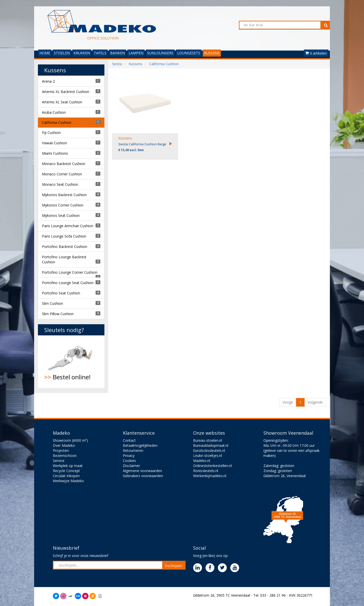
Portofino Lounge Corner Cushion (70, 272)
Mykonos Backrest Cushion (64, 195)
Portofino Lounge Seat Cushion (68, 283)
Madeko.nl (202, 461)
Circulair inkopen (66, 476)
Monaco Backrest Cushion (64, 164)
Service (59, 461)
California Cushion (56, 122)
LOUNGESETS (189, 53)
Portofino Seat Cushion (61, 293)
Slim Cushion (52, 303)
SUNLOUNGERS (160, 53)
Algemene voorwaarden (142, 471)
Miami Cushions (55, 153)
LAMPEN (136, 53)
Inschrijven (174, 566)
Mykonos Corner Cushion (63, 205)
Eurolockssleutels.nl (209, 450)
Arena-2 (48, 81)
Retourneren (133, 450)
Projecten (61, 450)
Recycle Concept (66, 471)
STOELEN (62, 53)
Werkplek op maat (68, 466)
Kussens (125, 138)
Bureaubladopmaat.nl (211, 445)
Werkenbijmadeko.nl (210, 476)
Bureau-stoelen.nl (208, 440)
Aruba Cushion (54, 112)
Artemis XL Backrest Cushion (66, 92)
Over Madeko (64, 445)
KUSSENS (212, 53)
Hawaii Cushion (54, 143)
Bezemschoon (65, 456)
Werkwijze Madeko (68, 481)
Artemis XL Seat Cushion (62, 102)
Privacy (129, 456)
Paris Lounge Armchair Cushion (68, 226)
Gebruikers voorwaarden (143, 476)
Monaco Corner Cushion (62, 174)
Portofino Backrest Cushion (65, 247)
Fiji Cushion (51, 133)
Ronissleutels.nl (206, 471)
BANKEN (118, 53)
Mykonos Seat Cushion (61, 215)
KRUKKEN (82, 53)
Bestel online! (71, 362)
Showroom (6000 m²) (70, 440)
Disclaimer (131, 466)
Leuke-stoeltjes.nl (208, 456)
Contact (129, 440)
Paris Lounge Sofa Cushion (64, 236)
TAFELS (100, 53)
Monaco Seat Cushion (60, 184)
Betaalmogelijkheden (140, 445)
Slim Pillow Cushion (58, 314)
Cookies (129, 461)
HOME (45, 53)
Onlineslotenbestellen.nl (212, 466)
